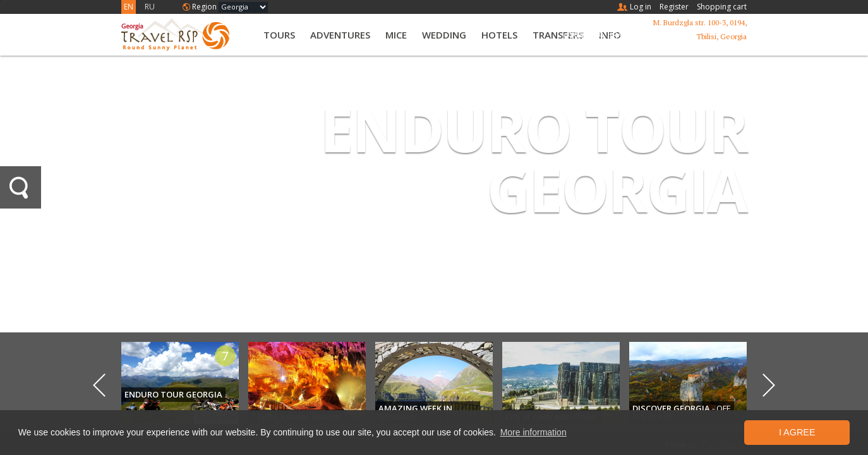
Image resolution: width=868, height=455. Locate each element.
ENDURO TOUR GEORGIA (533, 159)
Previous (99, 385)
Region (204, 7)
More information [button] (533, 432)
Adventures (340, 35)
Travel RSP (186, 34)
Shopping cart (722, 7)
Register (674, 7)
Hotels (499, 35)
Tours (279, 35)
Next (769, 385)
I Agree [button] (797, 432)
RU (150, 7)
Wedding (444, 35)
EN (129, 7)
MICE (396, 35)
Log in (641, 7)
